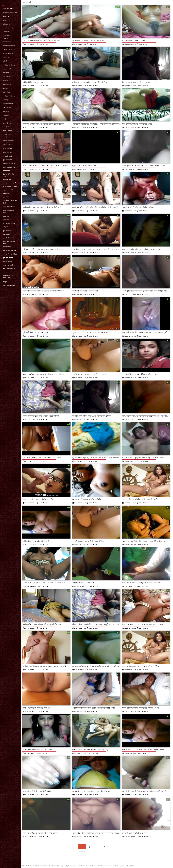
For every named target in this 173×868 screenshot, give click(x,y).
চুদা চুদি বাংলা (7, 231)
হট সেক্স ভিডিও (8, 247)
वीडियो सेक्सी (7, 235)
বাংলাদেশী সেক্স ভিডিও (10, 254)
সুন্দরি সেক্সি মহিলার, (9, 50)
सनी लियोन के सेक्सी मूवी (10, 251)
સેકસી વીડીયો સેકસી (10, 223)
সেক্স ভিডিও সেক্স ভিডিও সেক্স (8, 277)
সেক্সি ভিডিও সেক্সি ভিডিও (9, 212)
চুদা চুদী (5, 197)
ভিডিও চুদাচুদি (8, 131)
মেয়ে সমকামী (7, 69)
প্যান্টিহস (6, 100)
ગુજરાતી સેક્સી (8, 156)
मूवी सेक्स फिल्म (7, 180)
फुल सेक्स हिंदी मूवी (8, 258)
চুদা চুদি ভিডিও (8, 160)
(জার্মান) (6, 88)
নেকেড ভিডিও (8, 145)
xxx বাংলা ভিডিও (9, 141)
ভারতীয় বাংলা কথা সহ (10, 13)
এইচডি (5, 61)
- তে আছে (6, 32)
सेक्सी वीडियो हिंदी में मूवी (10, 167)
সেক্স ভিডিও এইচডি (9, 164)
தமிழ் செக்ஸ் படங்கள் (10, 186)
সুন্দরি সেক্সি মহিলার (9, 46)
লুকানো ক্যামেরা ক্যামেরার (8, 37)
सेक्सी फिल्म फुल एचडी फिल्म (9, 242)
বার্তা (5, 119)
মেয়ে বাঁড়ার (7, 92)
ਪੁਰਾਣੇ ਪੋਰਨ (6, 220)
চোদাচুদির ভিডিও (8, 261)
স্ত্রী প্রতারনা (7, 24)
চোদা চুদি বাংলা (8, 149)
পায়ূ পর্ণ (6, 227)
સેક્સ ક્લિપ (7, 272)
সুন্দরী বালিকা (7, 42)
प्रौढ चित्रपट (7, 171)
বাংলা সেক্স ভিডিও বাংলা (9, 136)
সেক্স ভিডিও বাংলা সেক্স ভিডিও (10, 202)
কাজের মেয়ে (7, 16)
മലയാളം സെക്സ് (9, 183)
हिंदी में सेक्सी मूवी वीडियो (10, 269)
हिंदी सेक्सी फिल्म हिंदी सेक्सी (9, 175)
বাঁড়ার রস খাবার (8, 54)
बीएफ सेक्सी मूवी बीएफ (9, 265)
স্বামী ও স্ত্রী (6, 57)
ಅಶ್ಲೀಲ (5, 282)
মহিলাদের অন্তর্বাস (8, 28)
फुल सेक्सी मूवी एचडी (9, 238)
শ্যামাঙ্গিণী (6, 73)
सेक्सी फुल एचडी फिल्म (9, 285)
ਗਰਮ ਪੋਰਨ (6, 217)
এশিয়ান (6, 20)
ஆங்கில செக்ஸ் (8, 190)
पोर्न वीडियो (6, 193)
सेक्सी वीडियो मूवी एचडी (9, 207)
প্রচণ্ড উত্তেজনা (8, 123)
